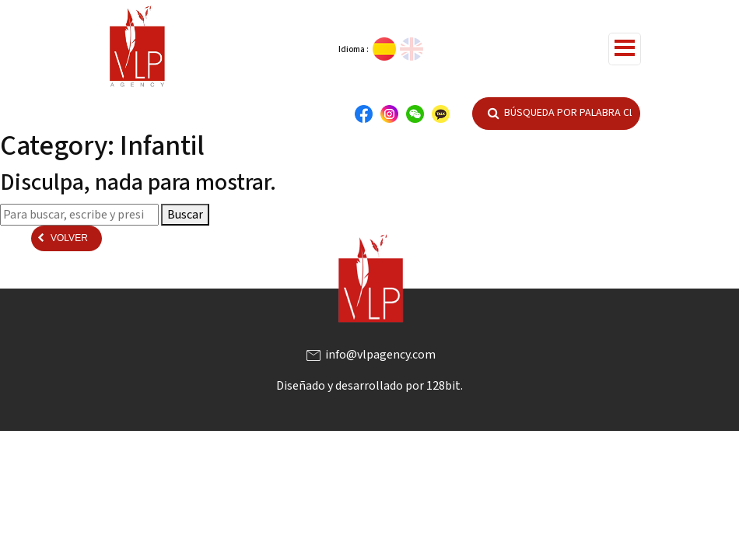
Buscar (185, 215)
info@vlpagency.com (370, 355)
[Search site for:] (79, 215)
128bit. (445, 386)
